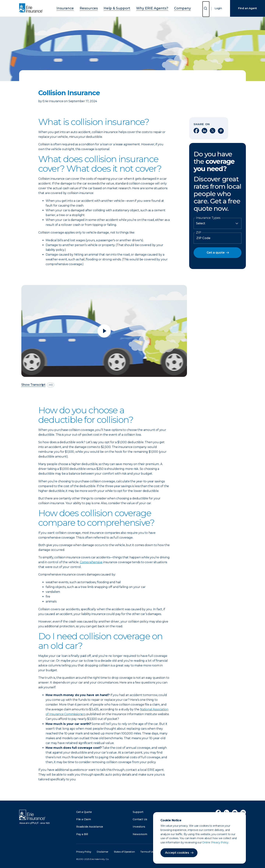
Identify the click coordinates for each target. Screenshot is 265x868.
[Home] (32, 8)
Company (172, 8)
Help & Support (118, 8)
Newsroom (140, 834)
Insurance (75, 8)
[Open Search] (206, 9)
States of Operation (124, 852)
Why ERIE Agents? (147, 8)
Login (218, 8)
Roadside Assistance (90, 827)
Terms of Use (147, 852)
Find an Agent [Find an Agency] (248, 8)
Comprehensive (91, 562)
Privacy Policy (84, 852)
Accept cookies (177, 853)
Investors (139, 827)
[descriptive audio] (51, 385)
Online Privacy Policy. (216, 842)
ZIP (199, 233)
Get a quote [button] (216, 253)
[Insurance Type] (218, 223)
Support (138, 812)
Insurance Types (208, 218)
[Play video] (104, 331)
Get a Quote (84, 812)
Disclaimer (103, 852)
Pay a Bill (82, 834)
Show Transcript (33, 385)
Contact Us (140, 819)
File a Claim (84, 819)
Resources (95, 8)
